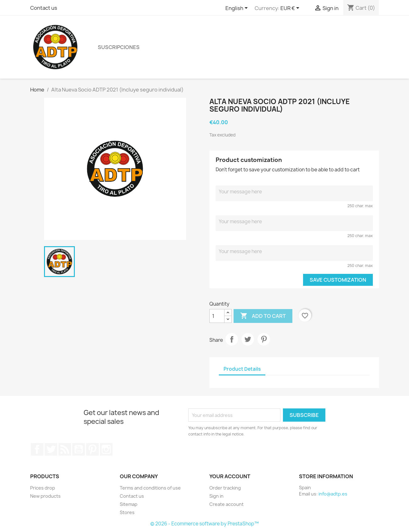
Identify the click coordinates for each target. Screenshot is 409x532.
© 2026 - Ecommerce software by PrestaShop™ (204, 524)
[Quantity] (217, 316)
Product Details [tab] (242, 369)
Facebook (37, 449)
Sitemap (129, 504)
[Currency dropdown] (291, 8)
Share (232, 339)
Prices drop (43, 488)
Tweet (248, 339)
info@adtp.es (333, 494)
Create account (227, 504)
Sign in (216, 496)
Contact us (44, 8)
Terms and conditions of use (150, 488)
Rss (65, 449)
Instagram (106, 449)
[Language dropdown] (238, 8)
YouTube (79, 449)
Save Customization (338, 280)
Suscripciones (119, 47)
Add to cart (263, 316)
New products (45, 496)
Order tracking (225, 488)
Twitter (51, 449)
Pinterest (264, 339)
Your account (230, 476)
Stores (127, 512)
